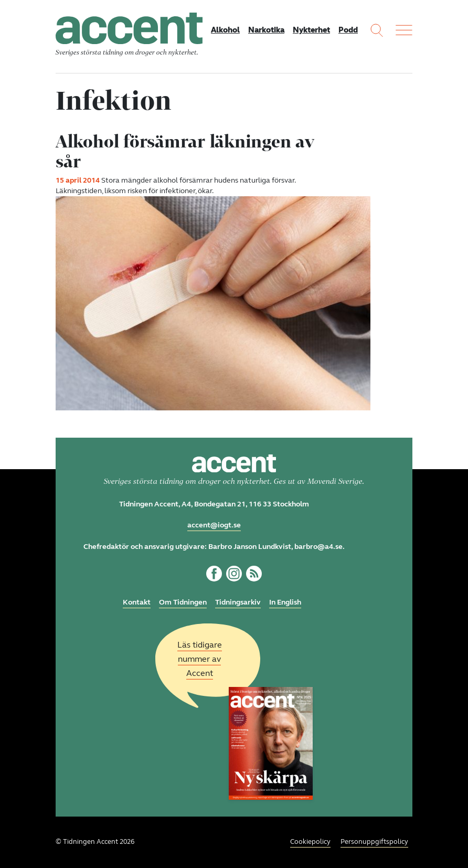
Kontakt (137, 602)
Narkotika (266, 30)
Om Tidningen (183, 602)
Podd (348, 30)
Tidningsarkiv (238, 602)
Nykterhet (311, 30)
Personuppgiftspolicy (374, 842)
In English (285, 602)
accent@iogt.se (214, 525)
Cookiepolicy (310, 842)
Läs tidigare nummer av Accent (200, 659)
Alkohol (225, 30)
